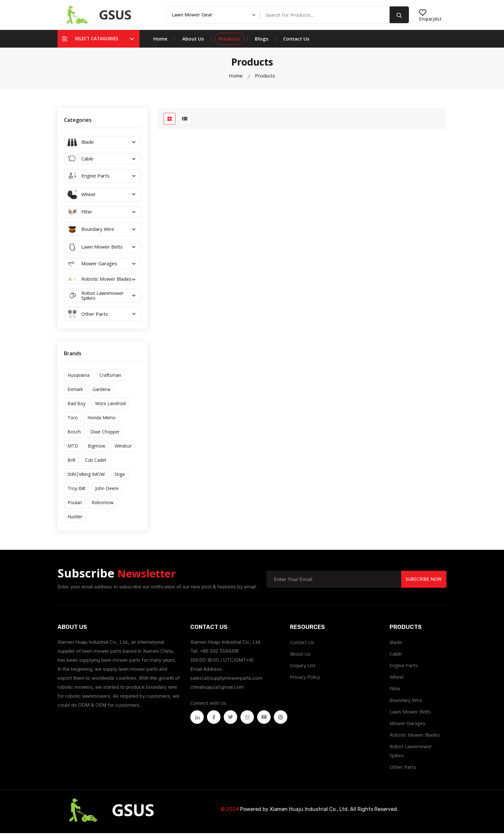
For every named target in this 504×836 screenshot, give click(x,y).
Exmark (75, 392)
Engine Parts (404, 668)
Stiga (120, 477)
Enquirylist (430, 16)
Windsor (123, 449)
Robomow (103, 505)
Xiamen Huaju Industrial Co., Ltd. (309, 812)
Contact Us (296, 41)
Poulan (75, 505)
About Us (193, 41)
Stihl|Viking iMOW (86, 477)
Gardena (101, 392)
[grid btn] (170, 122)
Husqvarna (79, 378)
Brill (71, 463)
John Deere (107, 491)
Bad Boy (76, 406)
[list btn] (185, 122)
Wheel (396, 680)
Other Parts (403, 770)
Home (160, 41)
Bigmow (96, 449)
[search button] (399, 16)
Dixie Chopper (105, 435)
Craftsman (110, 378)
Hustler (75, 519)
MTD (73, 449)
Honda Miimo (102, 420)
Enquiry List (303, 668)
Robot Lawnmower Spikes (411, 754)
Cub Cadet (96, 463)
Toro (73, 420)
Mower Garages (408, 726)
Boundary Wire (406, 703)
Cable (396, 657)
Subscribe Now (423, 582)
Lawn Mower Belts (410, 714)
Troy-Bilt (76, 491)
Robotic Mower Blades (415, 738)
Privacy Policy (305, 680)
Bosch (74, 435)
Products (230, 41)
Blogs (262, 41)
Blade (396, 645)
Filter (395, 691)
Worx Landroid (110, 406)
